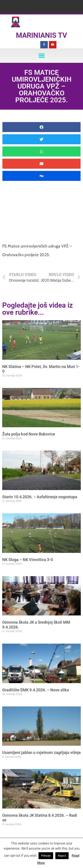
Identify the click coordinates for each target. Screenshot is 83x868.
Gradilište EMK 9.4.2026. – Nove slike (36, 690)
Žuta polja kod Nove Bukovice (29, 434)
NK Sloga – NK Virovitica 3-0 (28, 560)
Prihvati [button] (46, 856)
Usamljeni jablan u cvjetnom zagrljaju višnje (41, 752)
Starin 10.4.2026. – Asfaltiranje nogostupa (40, 497)
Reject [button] (62, 856)
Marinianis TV (41, 35)
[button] (41, 56)
